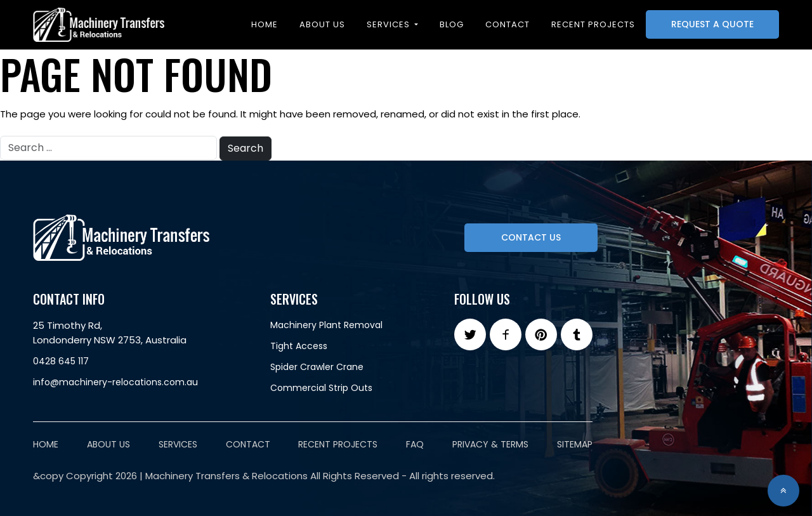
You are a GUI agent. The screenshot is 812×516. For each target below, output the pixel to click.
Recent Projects (338, 444)
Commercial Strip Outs (321, 388)
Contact (507, 24)
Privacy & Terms (490, 444)
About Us (322, 24)
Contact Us (531, 237)
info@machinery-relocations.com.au (115, 382)
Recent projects (593, 24)
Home (265, 24)
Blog (452, 24)
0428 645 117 (61, 361)
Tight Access (299, 346)
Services (390, 24)
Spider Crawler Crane (317, 367)
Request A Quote (712, 24)
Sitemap (575, 444)
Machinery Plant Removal (326, 325)
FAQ (415, 444)
